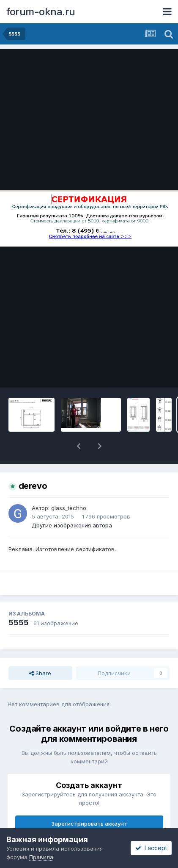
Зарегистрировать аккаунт (89, 824)
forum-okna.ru (41, 12)
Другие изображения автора (72, 525)
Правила (41, 857)
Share (40, 673)
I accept (151, 848)
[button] (79, 446)
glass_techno (69, 508)
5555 (19, 623)
